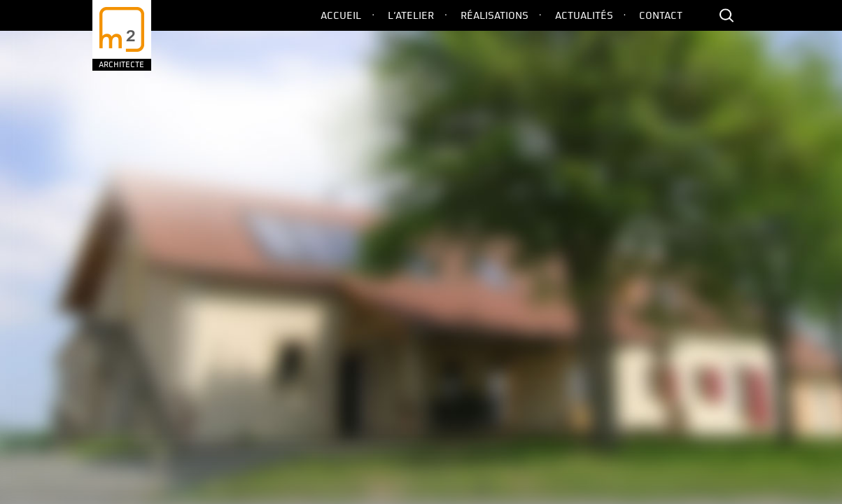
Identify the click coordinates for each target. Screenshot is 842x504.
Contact (661, 15)
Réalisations (494, 15)
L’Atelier (411, 15)
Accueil (341, 15)
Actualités (584, 15)
